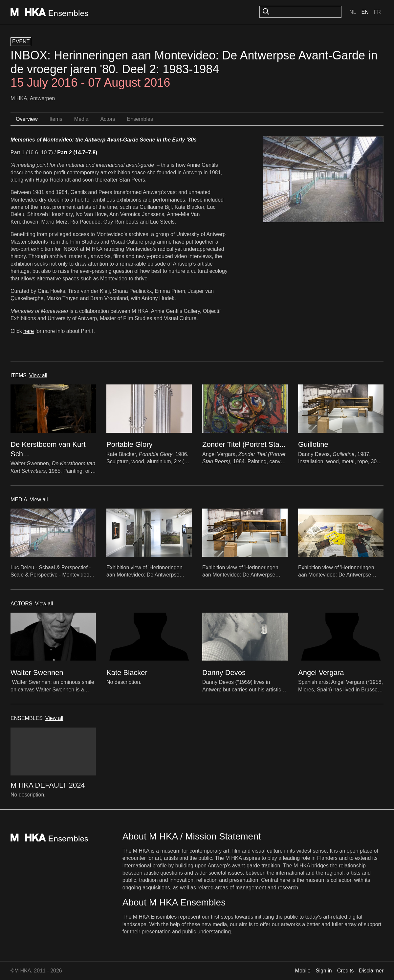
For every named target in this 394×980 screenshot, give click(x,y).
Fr (377, 12)
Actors (108, 119)
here (29, 331)
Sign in (324, 971)
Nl (353, 12)
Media (81, 119)
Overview (27, 119)
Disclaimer (371, 971)
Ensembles (140, 119)
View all (38, 375)
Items (56, 119)
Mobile (303, 971)
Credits (346, 971)
